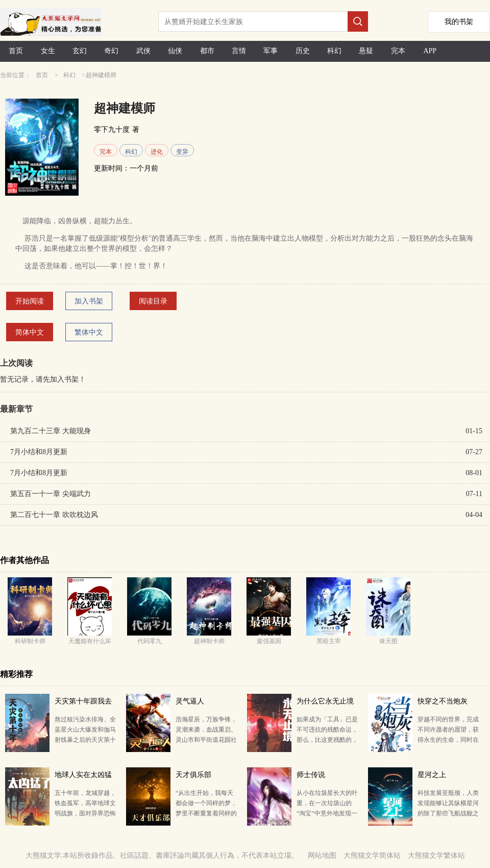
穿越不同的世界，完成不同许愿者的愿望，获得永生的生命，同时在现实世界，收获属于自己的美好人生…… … (448, 740)
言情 (239, 51)
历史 (303, 51)
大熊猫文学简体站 (372, 855)
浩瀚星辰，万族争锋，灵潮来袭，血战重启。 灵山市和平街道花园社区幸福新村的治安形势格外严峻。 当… (206, 740)
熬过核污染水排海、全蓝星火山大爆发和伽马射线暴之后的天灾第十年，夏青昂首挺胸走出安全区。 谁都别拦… (85, 740)
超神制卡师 (209, 641)
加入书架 (89, 301)
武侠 (143, 51)
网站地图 (322, 855)
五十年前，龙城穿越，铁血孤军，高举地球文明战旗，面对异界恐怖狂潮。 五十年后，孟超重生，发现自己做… (85, 813)
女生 (48, 51)
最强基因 (269, 641)
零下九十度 (112, 130)
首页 (16, 51)
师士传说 (311, 775)
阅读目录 (153, 301)
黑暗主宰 (329, 641)
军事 (271, 51)
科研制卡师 (30, 641)
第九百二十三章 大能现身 (51, 431)
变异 (182, 152)
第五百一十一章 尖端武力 (51, 494)
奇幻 (111, 51)
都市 (207, 51)
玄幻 (80, 51)
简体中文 (30, 332)
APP (430, 51)
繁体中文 (89, 332)
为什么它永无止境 (325, 701)
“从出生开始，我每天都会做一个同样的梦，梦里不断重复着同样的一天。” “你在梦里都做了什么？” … (206, 813)
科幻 (334, 51)
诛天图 (388, 641)
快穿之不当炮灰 (443, 701)
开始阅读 (30, 301)
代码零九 (150, 641)
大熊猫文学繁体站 (436, 855)
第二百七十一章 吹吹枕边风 (54, 515)
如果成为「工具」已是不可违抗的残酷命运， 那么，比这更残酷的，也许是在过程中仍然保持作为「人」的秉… (327, 740)
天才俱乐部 (193, 775)
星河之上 (432, 775)
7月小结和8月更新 (39, 452)
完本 (398, 51)
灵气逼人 (190, 701)
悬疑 (366, 51)
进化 (157, 152)
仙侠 (175, 51)
